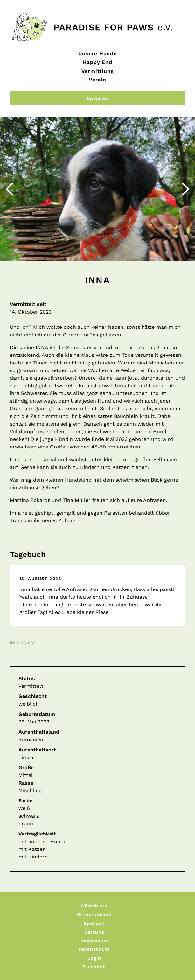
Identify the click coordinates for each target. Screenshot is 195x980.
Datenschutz (94, 949)
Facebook (94, 967)
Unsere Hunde (98, 54)
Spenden (98, 98)
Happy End (97, 62)
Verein (98, 80)
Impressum (94, 941)
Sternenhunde (94, 915)
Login (94, 958)
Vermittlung (98, 71)
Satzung (94, 932)
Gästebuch (94, 906)
